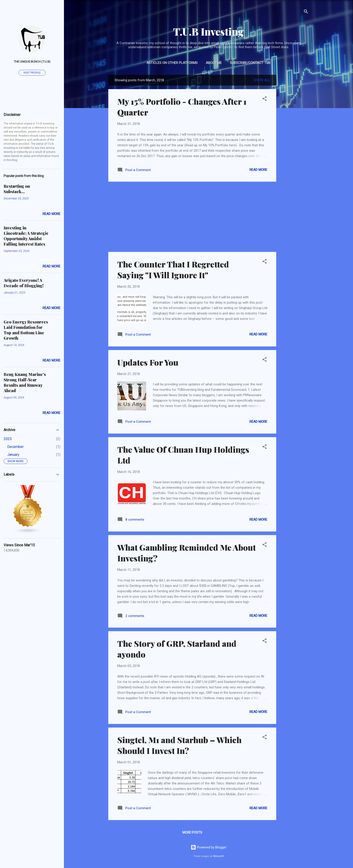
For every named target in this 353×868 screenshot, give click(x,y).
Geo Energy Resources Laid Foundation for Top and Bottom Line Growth (26, 330)
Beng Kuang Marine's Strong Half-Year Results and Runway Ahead (25, 382)
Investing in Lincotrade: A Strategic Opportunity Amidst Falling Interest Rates (26, 236)
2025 (8, 439)
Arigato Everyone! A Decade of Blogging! (24, 283)
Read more (258, 170)
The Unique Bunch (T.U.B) (32, 61)
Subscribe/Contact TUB (250, 63)
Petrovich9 (218, 856)
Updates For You (148, 362)
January (13, 455)
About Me (214, 63)
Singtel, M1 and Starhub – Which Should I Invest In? (179, 745)
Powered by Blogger (209, 847)
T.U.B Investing (208, 31)
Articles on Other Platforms (172, 63)
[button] (265, 99)
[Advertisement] (294, 142)
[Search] (306, 12)
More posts (192, 832)
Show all (262, 80)
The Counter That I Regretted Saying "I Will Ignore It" (173, 269)
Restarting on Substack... (17, 189)
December (15, 447)
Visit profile (32, 73)
